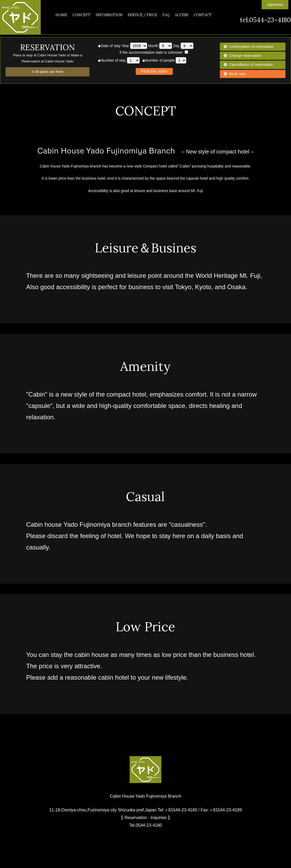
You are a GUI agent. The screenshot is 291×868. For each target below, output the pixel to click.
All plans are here (48, 72)
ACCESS (182, 15)
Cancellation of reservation (251, 65)
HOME (61, 15)
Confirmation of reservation (251, 47)
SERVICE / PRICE (142, 15)
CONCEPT (81, 15)
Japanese (275, 4)
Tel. (146, 825)
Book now (237, 74)
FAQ (166, 15)
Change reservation (245, 56)
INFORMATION (109, 15)
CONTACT (203, 15)
